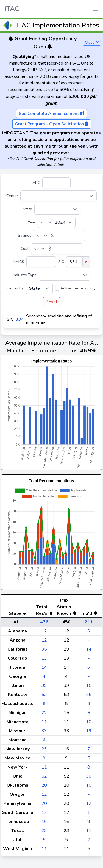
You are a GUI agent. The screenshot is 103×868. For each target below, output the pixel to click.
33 (44, 731)
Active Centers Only (78, 288)
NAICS (19, 262)
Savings (25, 235)
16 (44, 822)
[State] (57, 209)
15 (89, 685)
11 (44, 722)
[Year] (57, 222)
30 (89, 776)
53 (44, 695)
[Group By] (39, 288)
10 (89, 722)
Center (12, 196)
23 (44, 749)
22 (44, 713)
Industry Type (25, 275)
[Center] (59, 196)
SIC (61, 262)
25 (89, 695)
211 (89, 622)
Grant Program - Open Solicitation (52, 124)
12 (44, 631)
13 (44, 658)
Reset (51, 302)
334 (20, 319)
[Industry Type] (65, 275)
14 (89, 649)
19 (89, 731)
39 (44, 685)
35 (44, 649)
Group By (16, 288)
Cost (25, 249)
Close (92, 42)
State (27, 209)
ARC (36, 183)
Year (32, 222)
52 (44, 776)
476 (44, 622)
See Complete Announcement (51, 114)
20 (44, 785)
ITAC (12, 9)
